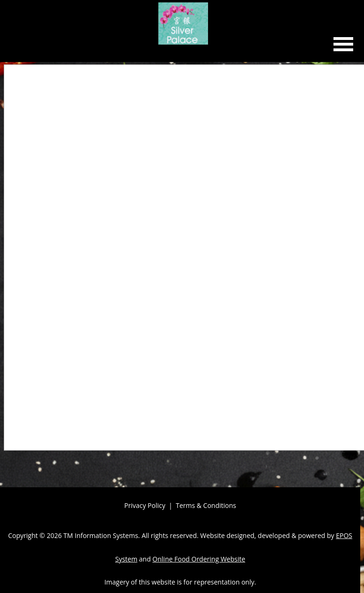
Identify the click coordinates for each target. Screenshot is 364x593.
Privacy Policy (145, 505)
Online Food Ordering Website (199, 559)
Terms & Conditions (206, 505)
